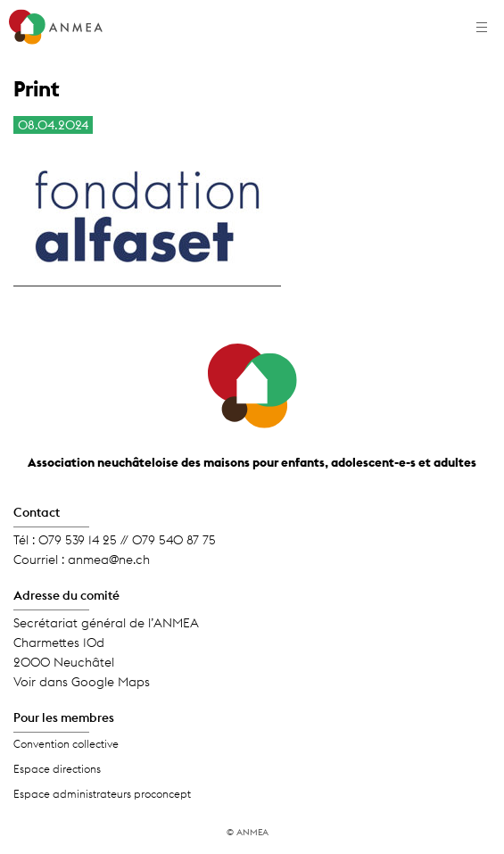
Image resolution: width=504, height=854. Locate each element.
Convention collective (66, 744)
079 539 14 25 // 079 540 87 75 (127, 540)
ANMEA (252, 832)
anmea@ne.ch (109, 560)
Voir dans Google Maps (82, 682)
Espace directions (57, 769)
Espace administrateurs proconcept (102, 794)
